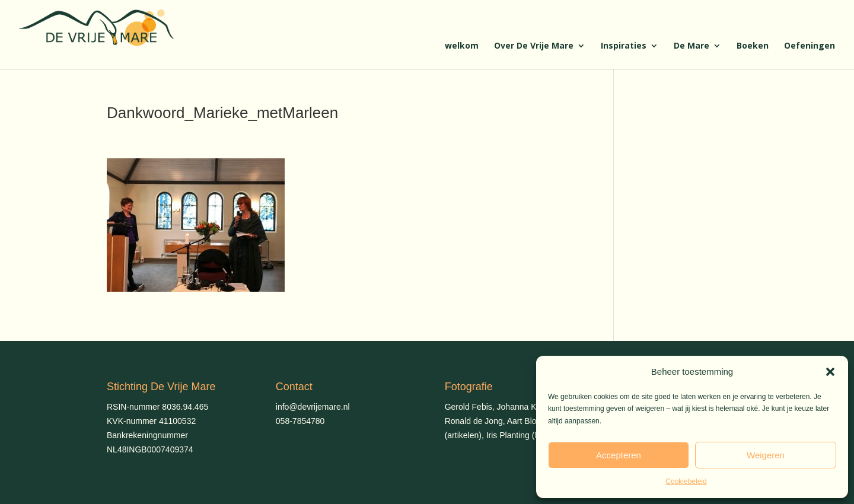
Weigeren (766, 455)
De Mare (692, 46)
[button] (830, 372)
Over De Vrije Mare (534, 46)
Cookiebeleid (686, 481)
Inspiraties (624, 46)
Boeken (753, 46)
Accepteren (619, 455)
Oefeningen (810, 46)
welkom (462, 46)
